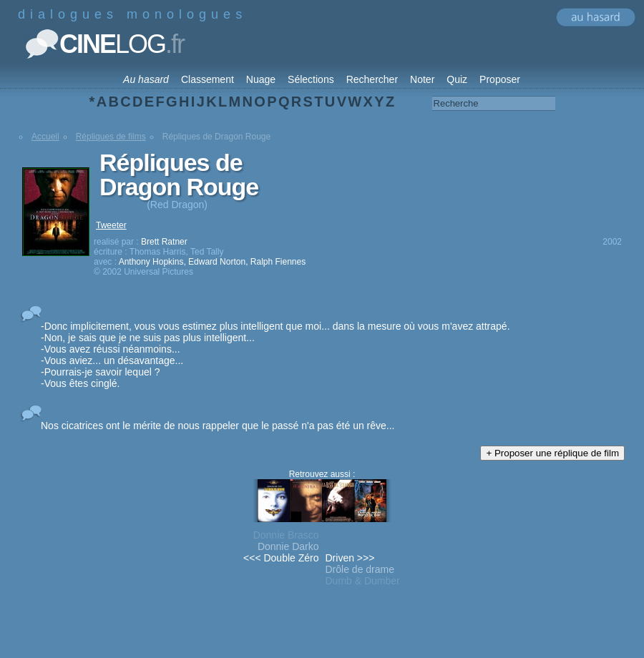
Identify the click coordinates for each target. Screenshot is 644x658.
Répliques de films (111, 137)
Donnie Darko (288, 546)
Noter (422, 79)
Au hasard (146, 79)
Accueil (45, 137)
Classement (208, 79)
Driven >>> (350, 558)
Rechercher (372, 79)
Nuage (261, 79)
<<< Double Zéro (281, 558)
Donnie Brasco (286, 535)
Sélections (311, 79)
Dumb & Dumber (363, 581)
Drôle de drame (360, 569)
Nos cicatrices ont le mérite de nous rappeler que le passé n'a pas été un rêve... (218, 426)
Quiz (457, 79)
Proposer (500, 79)
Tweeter (111, 225)
